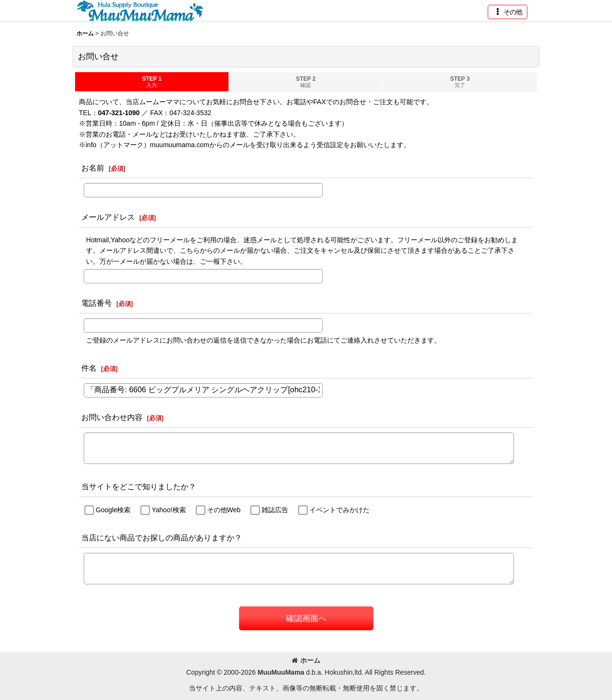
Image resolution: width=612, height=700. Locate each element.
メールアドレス (108, 217)
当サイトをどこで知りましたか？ (139, 486)
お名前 (93, 168)
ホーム (306, 660)
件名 (89, 368)
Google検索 (113, 510)
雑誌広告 (275, 510)
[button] (508, 12)
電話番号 (97, 303)
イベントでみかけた (339, 510)
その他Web (224, 510)
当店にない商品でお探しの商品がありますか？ (162, 538)
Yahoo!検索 (169, 510)
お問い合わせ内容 (112, 417)
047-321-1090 (119, 113)
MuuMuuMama (281, 672)
